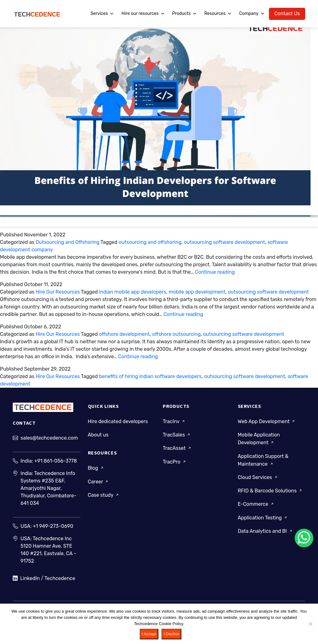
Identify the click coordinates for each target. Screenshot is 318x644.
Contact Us (287, 14)
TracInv (174, 424)
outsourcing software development (224, 242)
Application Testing (263, 520)
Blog (96, 471)
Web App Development (267, 424)
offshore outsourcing (176, 334)
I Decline (172, 634)
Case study (104, 498)
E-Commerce (256, 507)
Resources (218, 14)
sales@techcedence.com (49, 443)
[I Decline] (310, 624)
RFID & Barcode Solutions (270, 493)
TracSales (177, 438)
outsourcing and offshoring (150, 242)
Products (185, 14)
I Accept (149, 634)
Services (102, 14)
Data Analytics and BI (266, 534)
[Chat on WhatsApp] (304, 538)
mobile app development (197, 292)
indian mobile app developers (133, 292)
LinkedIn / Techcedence (44, 581)
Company (252, 14)
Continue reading (215, 272)
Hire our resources (143, 14)
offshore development (124, 334)
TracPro (175, 464)
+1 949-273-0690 (53, 531)
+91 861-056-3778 (55, 466)
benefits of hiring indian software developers (150, 376)
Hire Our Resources (58, 292)
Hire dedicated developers (118, 424)
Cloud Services (258, 480)
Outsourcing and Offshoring (68, 242)
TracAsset (177, 451)
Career (99, 484)
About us (98, 438)
